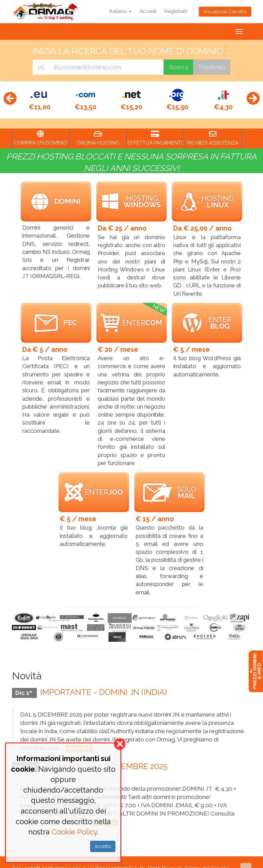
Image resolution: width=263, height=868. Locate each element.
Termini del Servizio (207, 858)
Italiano (121, 11)
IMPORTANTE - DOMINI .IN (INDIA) (104, 682)
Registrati (176, 11)
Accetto (103, 846)
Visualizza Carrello (225, 12)
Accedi (148, 11)
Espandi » (79, 738)
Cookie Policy (74, 832)
